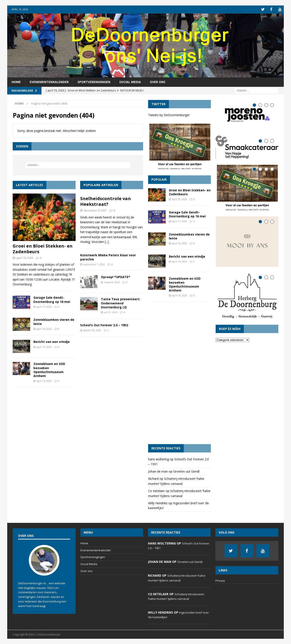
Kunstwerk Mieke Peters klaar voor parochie (108, 257)
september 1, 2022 (94, 264)
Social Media (130, 82)
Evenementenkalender (49, 82)
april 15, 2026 (44, 346)
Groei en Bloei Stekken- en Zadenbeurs (43, 248)
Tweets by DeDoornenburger (169, 114)
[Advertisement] (179, 373)
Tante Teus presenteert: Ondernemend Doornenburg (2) (121, 303)
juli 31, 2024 (111, 312)
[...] (107, 241)
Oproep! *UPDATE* (116, 277)
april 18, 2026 (25, 257)
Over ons (158, 82)
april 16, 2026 (44, 328)
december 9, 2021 (95, 210)
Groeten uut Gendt (186, 471)
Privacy (220, 580)
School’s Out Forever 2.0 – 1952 (104, 325)
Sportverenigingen (94, 82)
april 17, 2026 (44, 306)
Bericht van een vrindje (52, 341)
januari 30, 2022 (92, 330)
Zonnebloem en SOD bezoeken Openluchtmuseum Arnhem (49, 370)
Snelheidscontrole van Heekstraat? (106, 201)
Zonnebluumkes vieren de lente (54, 321)
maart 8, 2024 (112, 282)
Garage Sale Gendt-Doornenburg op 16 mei (52, 299)
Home (16, 82)
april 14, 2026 (44, 381)
